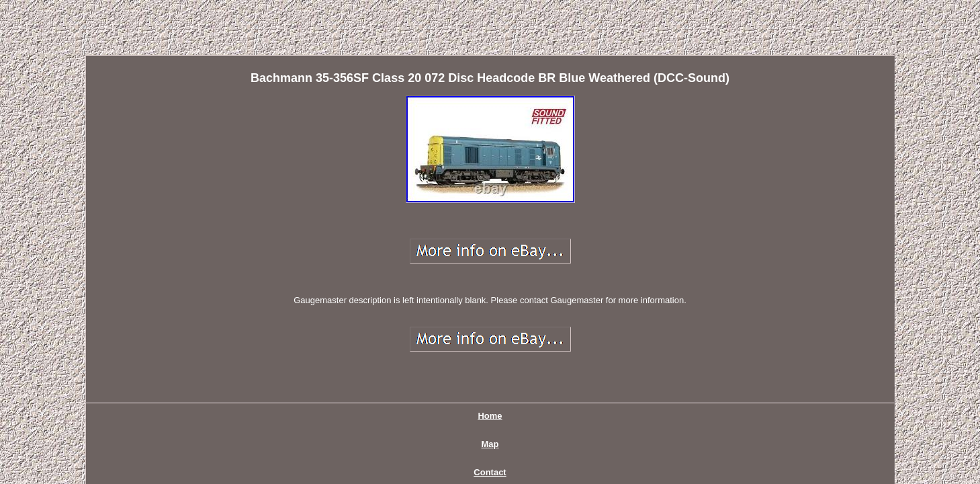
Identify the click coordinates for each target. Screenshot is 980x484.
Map (389, 361)
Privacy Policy (510, 361)
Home (343, 361)
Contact (439, 361)
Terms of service (599, 361)
